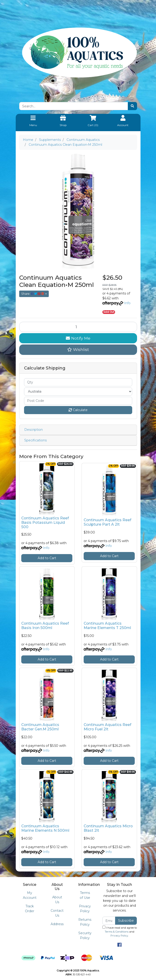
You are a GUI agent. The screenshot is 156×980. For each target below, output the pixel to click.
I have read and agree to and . (120, 931)
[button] (78, 350)
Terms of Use (85, 895)
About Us (57, 900)
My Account (30, 895)
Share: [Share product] (33, 294)
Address (57, 924)
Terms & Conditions (117, 932)
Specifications (35, 440)
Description (34, 430)
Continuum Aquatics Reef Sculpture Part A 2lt (107, 522)
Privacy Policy (85, 909)
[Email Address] (109, 921)
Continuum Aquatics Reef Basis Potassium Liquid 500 (45, 523)
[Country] (78, 392)
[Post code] (78, 401)
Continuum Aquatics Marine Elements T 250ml (107, 626)
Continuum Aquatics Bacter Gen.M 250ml (40, 727)
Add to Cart (47, 558)
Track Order (30, 909)
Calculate (78, 410)
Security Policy (85, 935)
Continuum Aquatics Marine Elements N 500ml (45, 828)
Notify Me (78, 338)
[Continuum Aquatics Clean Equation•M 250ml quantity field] (78, 327)
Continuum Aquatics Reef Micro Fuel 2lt (107, 727)
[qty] (78, 382)
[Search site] (132, 106)
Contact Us (57, 913)
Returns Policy (85, 922)
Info (127, 303)
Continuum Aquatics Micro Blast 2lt (108, 828)
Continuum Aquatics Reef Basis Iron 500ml (45, 626)
